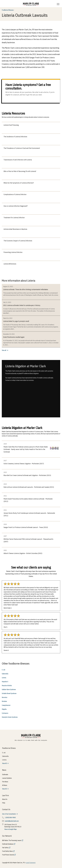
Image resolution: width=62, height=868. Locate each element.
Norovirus (4, 697)
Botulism (4, 701)
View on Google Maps (11, 829)
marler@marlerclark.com (12, 821)
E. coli (3, 670)
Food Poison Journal (8, 855)
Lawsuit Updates (7, 778)
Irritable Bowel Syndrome (9, 693)
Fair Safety (5, 848)
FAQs (4, 803)
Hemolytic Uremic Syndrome (10, 717)
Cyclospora (5, 713)
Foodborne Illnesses (8, 10)
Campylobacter (6, 705)
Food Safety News (7, 851)
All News (5, 785)
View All (4, 763)
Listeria (4, 678)
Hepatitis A (5, 682)
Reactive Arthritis (7, 686)
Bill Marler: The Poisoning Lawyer (12, 840)
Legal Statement (31, 863)
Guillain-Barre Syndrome (9, 689)
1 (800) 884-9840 (10, 818)
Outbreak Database (8, 844)
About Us (5, 799)
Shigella (4, 709)
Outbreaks (5, 774)
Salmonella (5, 674)
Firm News (5, 782)
